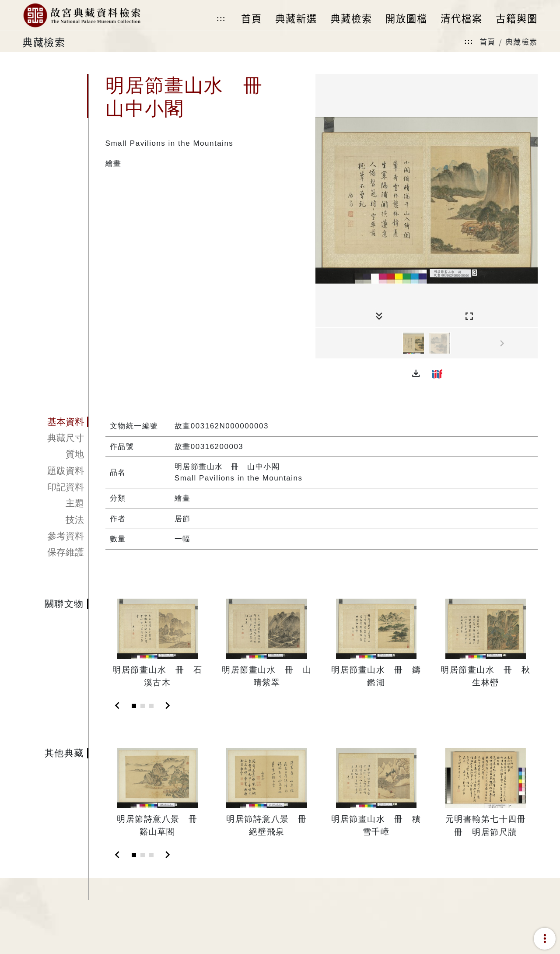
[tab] (55, 422)
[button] (416, 374)
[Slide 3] (151, 706)
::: (221, 19)
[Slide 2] (143, 706)
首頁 (488, 41)
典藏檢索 (521, 41)
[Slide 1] (134, 706)
